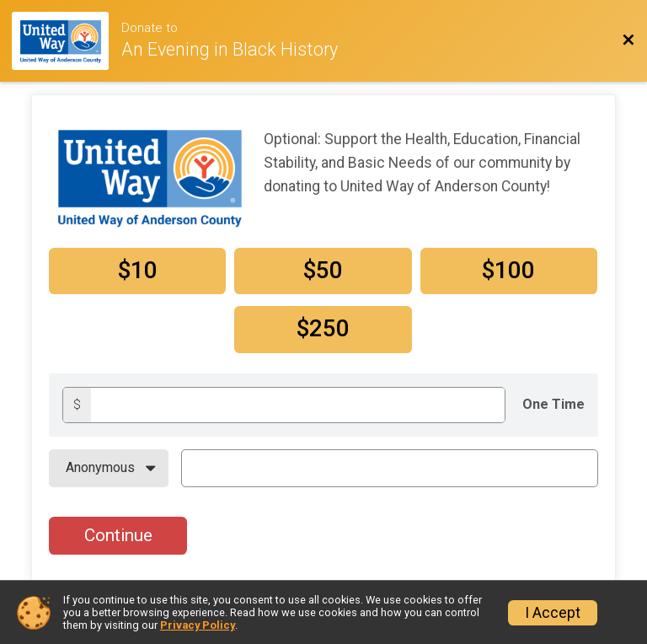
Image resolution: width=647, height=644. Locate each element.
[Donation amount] (298, 405)
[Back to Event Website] (628, 40)
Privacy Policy (198, 625)
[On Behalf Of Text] (390, 468)
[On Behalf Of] (109, 468)
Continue (118, 535)
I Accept (553, 613)
